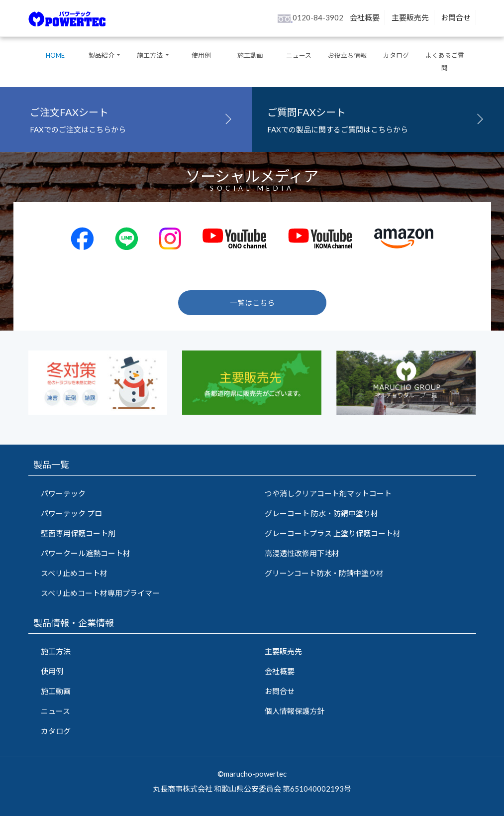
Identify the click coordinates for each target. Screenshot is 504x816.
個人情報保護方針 (295, 711)
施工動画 (250, 55)
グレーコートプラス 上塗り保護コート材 (333, 533)
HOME (55, 55)
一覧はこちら (252, 303)
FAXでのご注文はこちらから (134, 118)
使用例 (201, 55)
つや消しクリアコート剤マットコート (328, 493)
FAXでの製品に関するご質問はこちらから (378, 118)
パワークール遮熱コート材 (86, 553)
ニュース (299, 55)
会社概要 (365, 17)
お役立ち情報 (347, 55)
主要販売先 (410, 17)
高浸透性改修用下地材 (302, 553)
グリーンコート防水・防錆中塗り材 (324, 573)
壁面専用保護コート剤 (78, 533)
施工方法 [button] (150, 55)
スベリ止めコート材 (74, 573)
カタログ (396, 55)
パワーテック (63, 493)
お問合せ (456, 17)
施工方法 (56, 651)
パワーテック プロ (71, 513)
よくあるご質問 (445, 62)
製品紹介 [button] (102, 55)
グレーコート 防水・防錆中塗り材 (321, 513)
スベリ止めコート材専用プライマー (100, 593)
